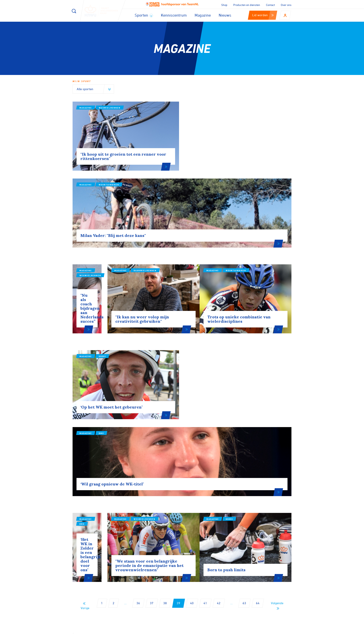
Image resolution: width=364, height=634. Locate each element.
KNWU (102, 304)
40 (192, 475)
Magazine (203, 15)
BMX (214, 312)
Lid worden (263, 15)
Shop (224, 5)
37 (152, 475)
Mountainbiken (221, 116)
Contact (270, 5)
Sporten (144, 15)
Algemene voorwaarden (278, 630)
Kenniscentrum (174, 15)
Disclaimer (232, 630)
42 (219, 475)
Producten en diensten (247, 5)
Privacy (251, 630)
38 (165, 475)
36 (138, 475)
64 (258, 475)
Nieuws (225, 15)
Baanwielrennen (185, 214)
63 (244, 475)
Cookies (214, 630)
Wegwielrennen (110, 108)
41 (205, 475)
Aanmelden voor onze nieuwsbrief (116, 528)
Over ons (286, 5)
